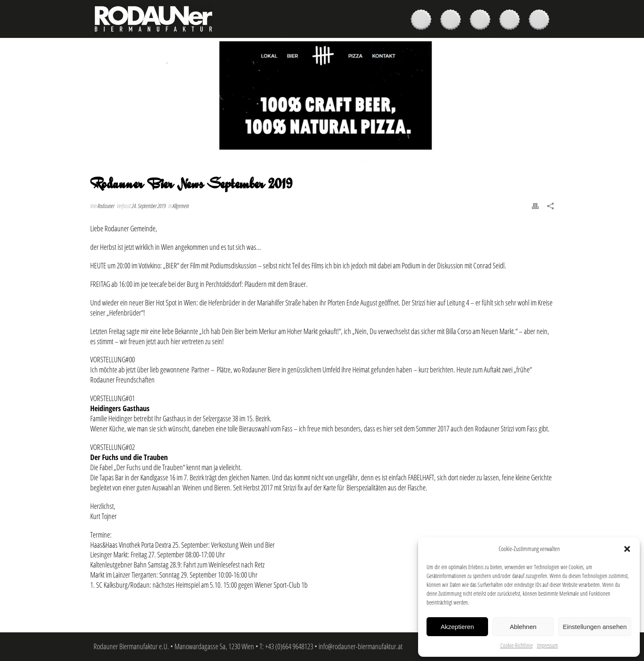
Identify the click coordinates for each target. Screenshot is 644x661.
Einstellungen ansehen (595, 627)
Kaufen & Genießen (453, 21)
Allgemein (181, 206)
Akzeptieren (457, 627)
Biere (423, 21)
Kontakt (541, 21)
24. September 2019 (149, 206)
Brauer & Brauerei (482, 21)
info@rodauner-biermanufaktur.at (361, 646)
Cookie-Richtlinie (517, 645)
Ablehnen (523, 627)
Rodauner (106, 206)
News (512, 21)
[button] (627, 549)
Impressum (547, 645)
